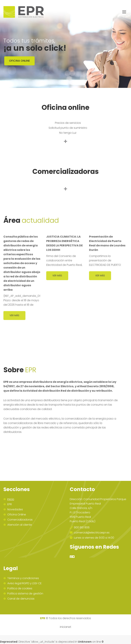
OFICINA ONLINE (19, 61)
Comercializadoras (20, 520)
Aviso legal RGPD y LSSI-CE (24, 583)
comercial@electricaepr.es (90, 533)
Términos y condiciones (23, 578)
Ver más (14, 315)
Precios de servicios (68, 123)
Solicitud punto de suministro (68, 128)
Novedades (15, 509)
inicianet (65, 627)
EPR (10, 504)
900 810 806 (80, 527)
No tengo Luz (68, 133)
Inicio (11, 499)
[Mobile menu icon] (124, 12)
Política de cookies (20, 588)
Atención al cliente (20, 525)
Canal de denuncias (21, 599)
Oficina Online (17, 515)
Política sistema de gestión (25, 594)
